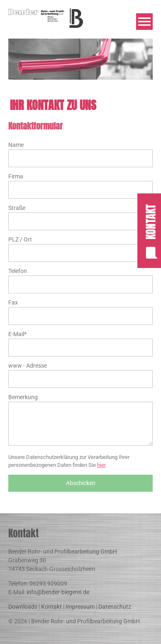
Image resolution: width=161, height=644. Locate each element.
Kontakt (51, 607)
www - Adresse (28, 366)
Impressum (80, 607)
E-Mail (17, 334)
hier (101, 465)
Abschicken (81, 483)
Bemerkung (23, 397)
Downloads (23, 607)
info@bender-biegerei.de (58, 592)
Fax (13, 302)
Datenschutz (115, 607)
